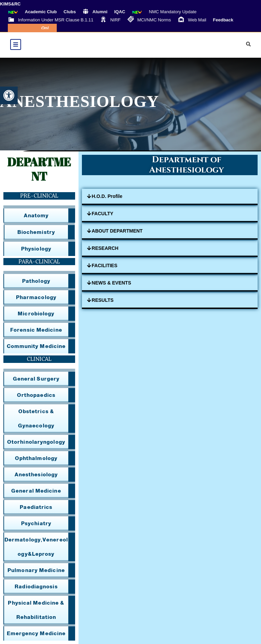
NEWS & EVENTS (111, 283)
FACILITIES (105, 265)
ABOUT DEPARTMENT (117, 231)
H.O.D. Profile (107, 196)
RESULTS (103, 300)
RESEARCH (105, 248)
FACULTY (103, 214)
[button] (9, 95)
